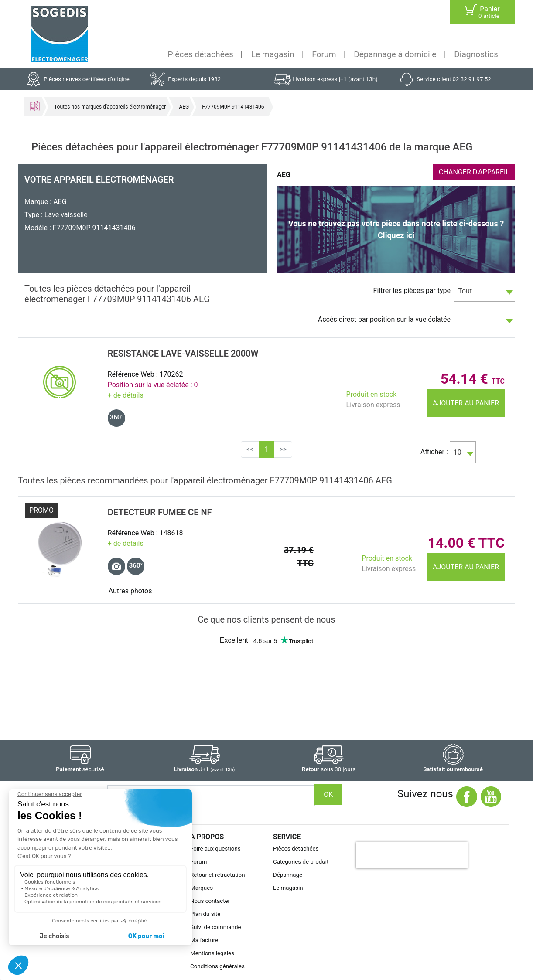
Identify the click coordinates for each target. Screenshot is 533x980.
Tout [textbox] (465, 291)
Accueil (35, 106)
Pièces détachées (201, 54)
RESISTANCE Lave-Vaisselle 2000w (183, 354)
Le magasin (273, 54)
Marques (202, 888)
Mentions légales (212, 953)
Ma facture (204, 940)
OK (328, 795)
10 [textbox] (458, 452)
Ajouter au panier (466, 403)
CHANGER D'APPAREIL (474, 172)
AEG (184, 107)
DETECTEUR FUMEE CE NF (160, 512)
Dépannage (288, 875)
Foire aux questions (215, 849)
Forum (324, 54)
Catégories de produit (301, 862)
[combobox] (485, 291)
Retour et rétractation (218, 875)
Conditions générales (217, 966)
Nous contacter (210, 901)
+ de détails (126, 395)
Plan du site (205, 914)
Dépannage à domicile (395, 54)
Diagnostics (476, 54)
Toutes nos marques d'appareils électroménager (110, 107)
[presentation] (412, 855)
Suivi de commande (216, 927)
